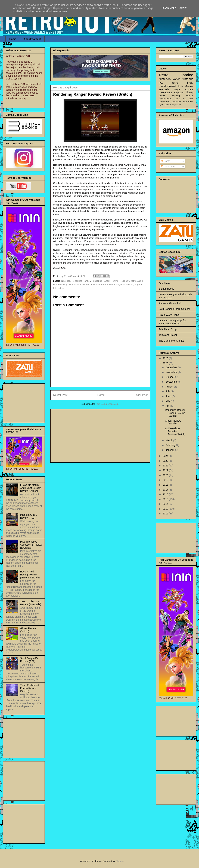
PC (161, 83)
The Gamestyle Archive (172, 341)
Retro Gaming (60, 285)
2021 (166, 470)
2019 (166, 480)
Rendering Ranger (81, 281)
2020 (166, 475)
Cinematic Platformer (182, 102)
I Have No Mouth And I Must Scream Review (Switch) (31, 488)
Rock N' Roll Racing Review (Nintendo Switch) (30, 575)
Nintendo (66, 281)
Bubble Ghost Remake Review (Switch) (175, 431)
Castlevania (165, 92)
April (168, 406)
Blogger (119, 861)
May (168, 401)
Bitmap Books (166, 289)
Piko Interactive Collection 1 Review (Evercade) (31, 545)
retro (175, 83)
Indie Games (186, 86)
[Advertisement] (100, 435)
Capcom (179, 92)
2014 (166, 504)
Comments (168, 166)
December (172, 367)
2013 (166, 509)
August (170, 387)
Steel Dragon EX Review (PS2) (29, 660)
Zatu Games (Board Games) (174, 309)
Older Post (141, 395)
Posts (165, 161)
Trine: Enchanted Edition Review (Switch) (30, 688)
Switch (130, 285)
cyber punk (164, 105)
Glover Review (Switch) (28, 630)
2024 (166, 456)
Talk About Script (168, 329)
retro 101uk (137, 281)
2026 (166, 358)
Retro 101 (125, 281)
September (172, 382)
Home (13, 39)
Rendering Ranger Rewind (105, 281)
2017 (166, 490)
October (170, 377)
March (169, 440)
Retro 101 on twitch (170, 315)
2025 (166, 363)
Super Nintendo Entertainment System (105, 285)
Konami (189, 89)
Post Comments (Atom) (107, 404)
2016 (166, 494)
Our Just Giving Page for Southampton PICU (172, 322)
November (172, 372)
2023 (166, 461)
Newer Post (60, 395)
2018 (166, 485)
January (170, 450)
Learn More (169, 8)
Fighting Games (183, 96)
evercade (164, 89)
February (171, 445)
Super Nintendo (77, 285)
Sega (177, 89)
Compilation (175, 105)
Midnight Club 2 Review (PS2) (29, 516)
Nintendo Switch (170, 79)
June (169, 396)
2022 (166, 466)
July (168, 391)
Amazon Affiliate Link (170, 303)
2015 (166, 499)
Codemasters (165, 99)
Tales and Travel (168, 335)
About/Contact (32, 39)
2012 (166, 514)
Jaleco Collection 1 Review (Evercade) (31, 603)
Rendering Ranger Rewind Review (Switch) (175, 413)
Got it (183, 8)
